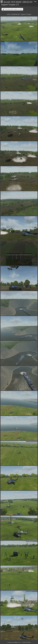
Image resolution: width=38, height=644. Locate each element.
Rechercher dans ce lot (14, 9)
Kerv (29, 642)
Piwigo (16, 642)
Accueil (7, 2)
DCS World (16, 2)
